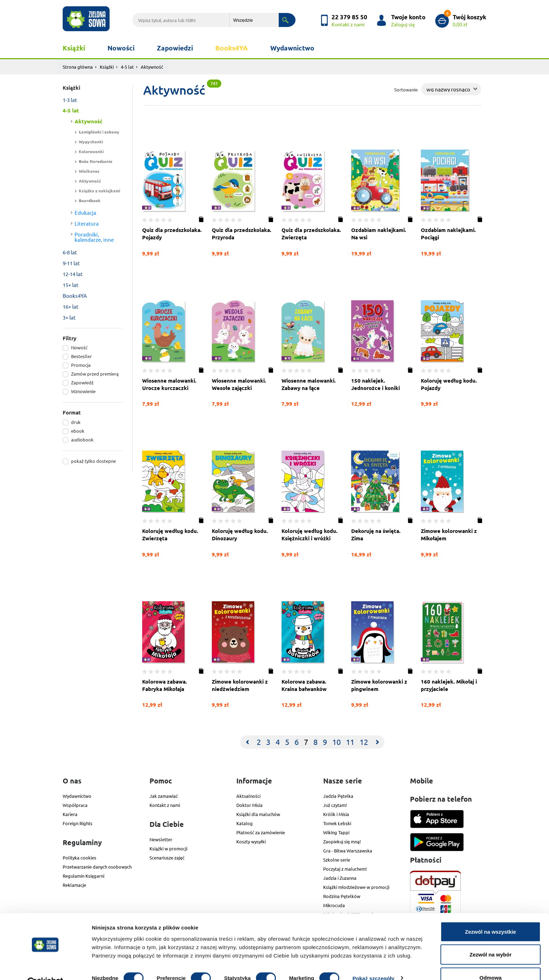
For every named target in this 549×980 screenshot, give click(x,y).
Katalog (245, 823)
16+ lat (71, 306)
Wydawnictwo (292, 48)
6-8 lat (70, 252)
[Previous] (247, 741)
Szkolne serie (337, 859)
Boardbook (90, 200)
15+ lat (71, 285)
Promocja (81, 365)
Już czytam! (335, 804)
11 (350, 741)
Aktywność (89, 121)
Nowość (79, 347)
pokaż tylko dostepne (93, 461)
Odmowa (490, 961)
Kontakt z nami (165, 804)
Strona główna (78, 67)
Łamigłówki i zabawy (99, 132)
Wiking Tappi (336, 832)
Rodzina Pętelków (342, 895)
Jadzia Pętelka (338, 795)
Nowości (121, 48)
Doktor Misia (249, 804)
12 (364, 741)
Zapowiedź (82, 382)
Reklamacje (74, 884)
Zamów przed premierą (95, 374)
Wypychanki (91, 142)
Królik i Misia (336, 813)
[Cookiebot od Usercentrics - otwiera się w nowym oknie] (45, 966)
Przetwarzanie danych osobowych (97, 866)
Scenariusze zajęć (167, 857)
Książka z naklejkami (99, 191)
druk (76, 422)
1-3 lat (70, 100)
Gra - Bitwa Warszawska (348, 850)
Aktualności (248, 795)
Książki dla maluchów (258, 813)
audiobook (82, 440)
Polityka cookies (79, 857)
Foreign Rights (78, 823)
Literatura (87, 223)
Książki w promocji (168, 848)
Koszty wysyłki (251, 841)
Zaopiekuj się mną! (342, 841)
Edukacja (85, 213)
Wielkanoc (89, 171)
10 (336, 741)
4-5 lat (127, 67)
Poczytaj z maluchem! (345, 868)
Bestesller (81, 356)
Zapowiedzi (175, 48)
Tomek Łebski (337, 823)
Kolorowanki (91, 151)
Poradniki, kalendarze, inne (94, 237)
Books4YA (232, 48)
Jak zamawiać (164, 795)
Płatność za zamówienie (261, 832)
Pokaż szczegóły (374, 962)
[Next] (377, 741)
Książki (74, 48)
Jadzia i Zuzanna (340, 877)
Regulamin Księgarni (84, 875)
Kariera (70, 813)
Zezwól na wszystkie (491, 915)
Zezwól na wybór (491, 938)
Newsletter (161, 839)
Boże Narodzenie (96, 161)
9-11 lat (71, 263)
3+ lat (69, 317)
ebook (78, 431)
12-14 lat (73, 274)
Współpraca (75, 804)
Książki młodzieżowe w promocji (356, 886)
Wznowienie (83, 391)
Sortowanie (406, 90)
